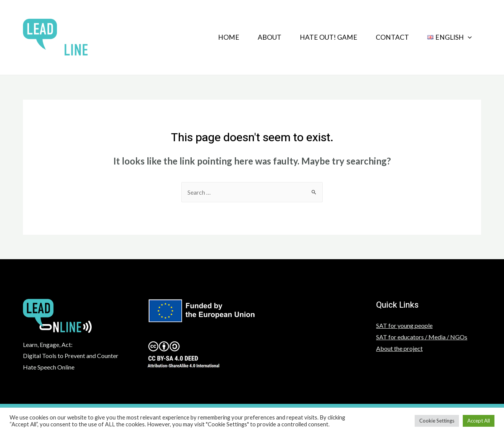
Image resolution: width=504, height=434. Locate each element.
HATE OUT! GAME (329, 37)
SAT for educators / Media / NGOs (422, 337)
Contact (392, 37)
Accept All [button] (479, 421)
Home (229, 37)
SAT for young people (404, 325)
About (270, 37)
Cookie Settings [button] (437, 421)
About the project (399, 348)
